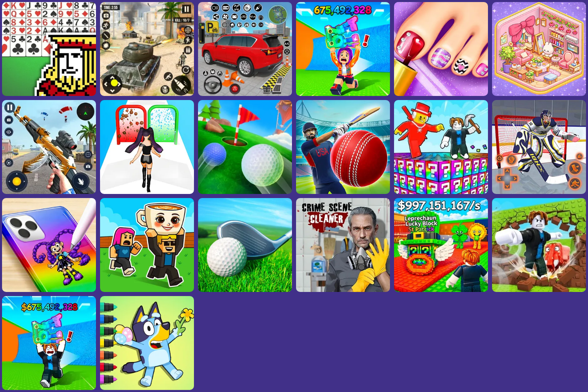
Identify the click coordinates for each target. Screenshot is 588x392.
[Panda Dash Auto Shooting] (49, 192)
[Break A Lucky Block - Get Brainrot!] (441, 192)
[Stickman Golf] (245, 290)
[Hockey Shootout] (539, 192)
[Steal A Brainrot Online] (147, 290)
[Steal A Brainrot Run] (343, 94)
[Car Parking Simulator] (245, 94)
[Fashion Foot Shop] (441, 94)
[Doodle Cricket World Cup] (343, 192)
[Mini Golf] (245, 192)
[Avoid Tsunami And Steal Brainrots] (49, 388)
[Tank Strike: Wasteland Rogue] (147, 94)
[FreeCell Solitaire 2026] (49, 94)
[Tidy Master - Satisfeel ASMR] (539, 94)
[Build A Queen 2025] (147, 192)
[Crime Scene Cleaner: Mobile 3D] (343, 290)
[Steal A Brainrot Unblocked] (441, 290)
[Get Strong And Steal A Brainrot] (539, 290)
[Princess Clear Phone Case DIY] (49, 290)
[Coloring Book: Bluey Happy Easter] (147, 388)
